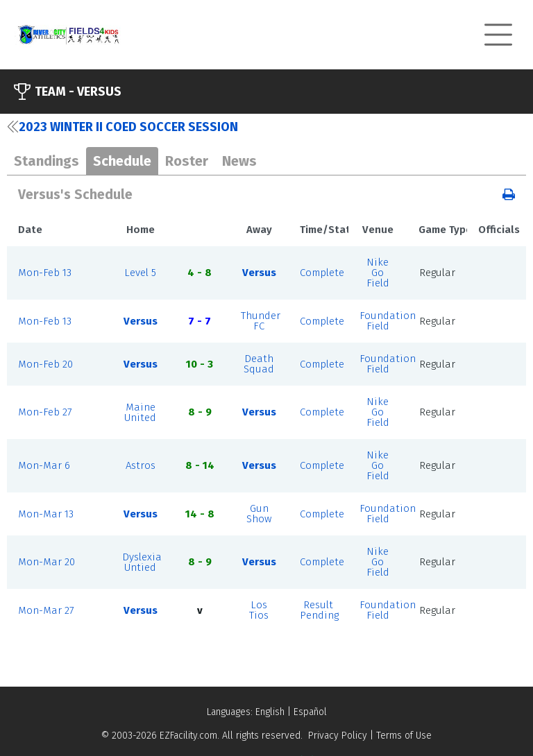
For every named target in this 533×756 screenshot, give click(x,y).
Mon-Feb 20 (45, 364)
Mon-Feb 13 (45, 273)
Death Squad (259, 364)
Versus (259, 273)
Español (310, 712)
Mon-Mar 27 (46, 610)
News (239, 161)
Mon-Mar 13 (46, 514)
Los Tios (259, 610)
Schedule (122, 161)
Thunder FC (261, 321)
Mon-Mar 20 (46, 562)
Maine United (140, 412)
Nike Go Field (378, 273)
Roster (187, 161)
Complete (322, 273)
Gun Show (259, 514)
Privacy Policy (338, 736)
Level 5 (140, 273)
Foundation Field (388, 321)
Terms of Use (404, 736)
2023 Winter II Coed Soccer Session (122, 127)
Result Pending (319, 610)
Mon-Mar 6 (44, 465)
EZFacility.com (188, 736)
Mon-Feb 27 (45, 412)
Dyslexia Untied (142, 562)
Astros (141, 465)
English (270, 712)
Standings (46, 161)
